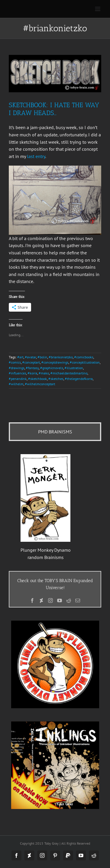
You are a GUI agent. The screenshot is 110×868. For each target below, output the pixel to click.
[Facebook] (32, 600)
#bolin (42, 357)
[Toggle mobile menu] (98, 9)
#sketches (56, 379)
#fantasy (32, 368)
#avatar (31, 357)
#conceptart (31, 362)
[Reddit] (69, 600)
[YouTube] (60, 600)
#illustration (74, 368)
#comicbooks (84, 357)
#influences (17, 373)
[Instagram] (50, 600)
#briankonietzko (61, 357)
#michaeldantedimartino (69, 373)
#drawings (17, 368)
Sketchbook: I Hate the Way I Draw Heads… (54, 109)
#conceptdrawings (55, 362)
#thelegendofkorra (79, 379)
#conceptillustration (85, 362)
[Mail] (78, 600)
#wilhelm (16, 384)
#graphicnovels (52, 368)
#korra (32, 373)
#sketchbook (38, 379)
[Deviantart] (41, 600)
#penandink (18, 379)
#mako (44, 373)
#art (20, 357)
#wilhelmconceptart (40, 384)
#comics (15, 362)
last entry (36, 156)
